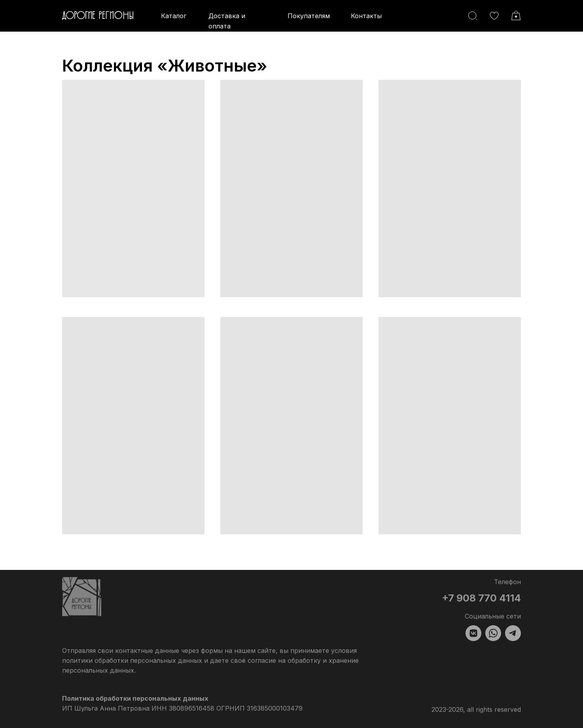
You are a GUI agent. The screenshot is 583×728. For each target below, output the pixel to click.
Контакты (366, 16)
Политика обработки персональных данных (135, 698)
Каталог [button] (174, 16)
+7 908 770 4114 (481, 598)
